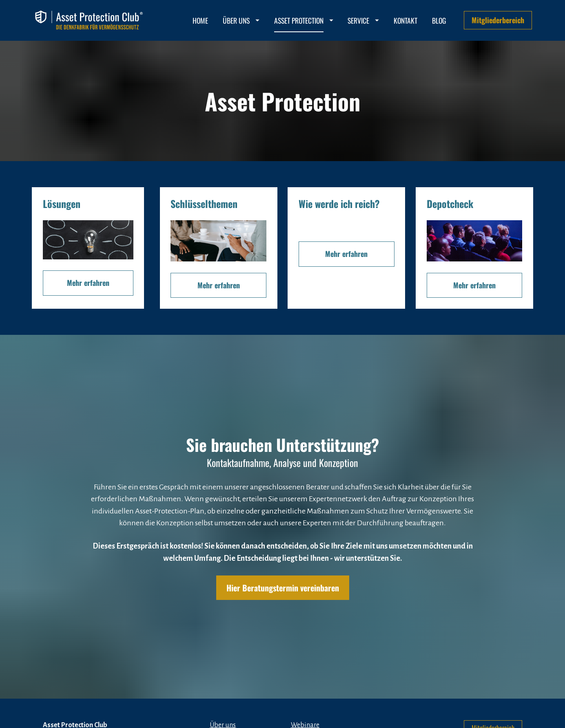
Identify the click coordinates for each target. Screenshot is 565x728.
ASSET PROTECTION (304, 20)
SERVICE (363, 20)
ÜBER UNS (241, 20)
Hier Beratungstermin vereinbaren (283, 570)
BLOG (439, 20)
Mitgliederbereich (498, 20)
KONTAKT (405, 20)
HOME (200, 20)
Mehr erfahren (88, 283)
